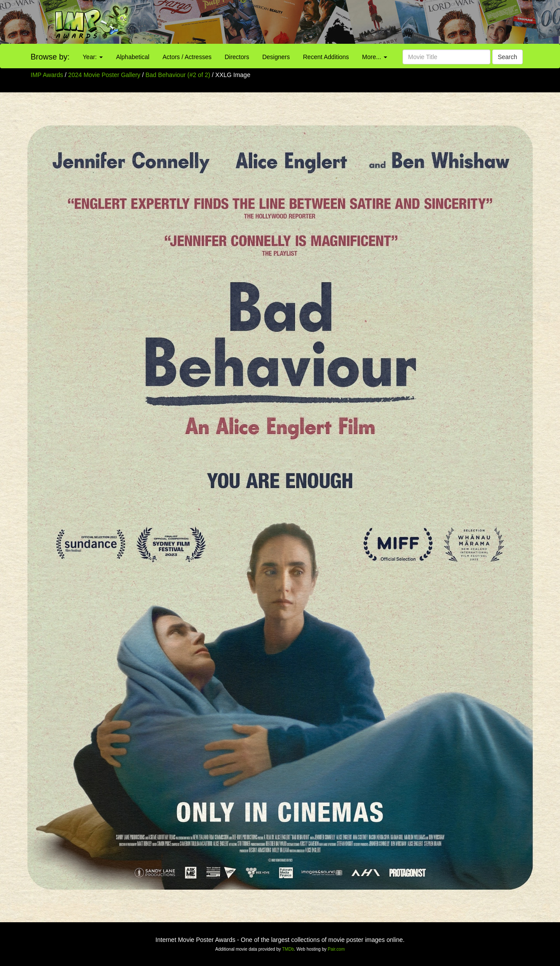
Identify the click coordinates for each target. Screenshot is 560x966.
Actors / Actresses (187, 57)
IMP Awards (47, 75)
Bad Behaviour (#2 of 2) (178, 75)
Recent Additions (326, 57)
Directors (237, 57)
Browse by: (50, 57)
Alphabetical (133, 57)
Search (507, 57)
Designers (276, 57)
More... (375, 57)
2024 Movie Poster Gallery (104, 75)
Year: (93, 57)
